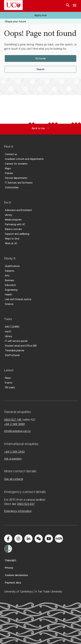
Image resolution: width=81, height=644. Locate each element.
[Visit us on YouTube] (49, 539)
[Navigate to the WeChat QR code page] (39, 539)
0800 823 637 (26, 504)
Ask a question (13, 459)
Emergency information (18, 511)
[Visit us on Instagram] (18, 539)
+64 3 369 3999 (14, 424)
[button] (40, 15)
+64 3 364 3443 (14, 452)
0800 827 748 (13, 420)
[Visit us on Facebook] (8, 539)
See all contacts (14, 479)
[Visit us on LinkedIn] (28, 539)
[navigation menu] (75, 6)
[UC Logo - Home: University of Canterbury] (13, 5)
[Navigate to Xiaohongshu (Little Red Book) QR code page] (59, 539)
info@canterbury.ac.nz (17, 431)
